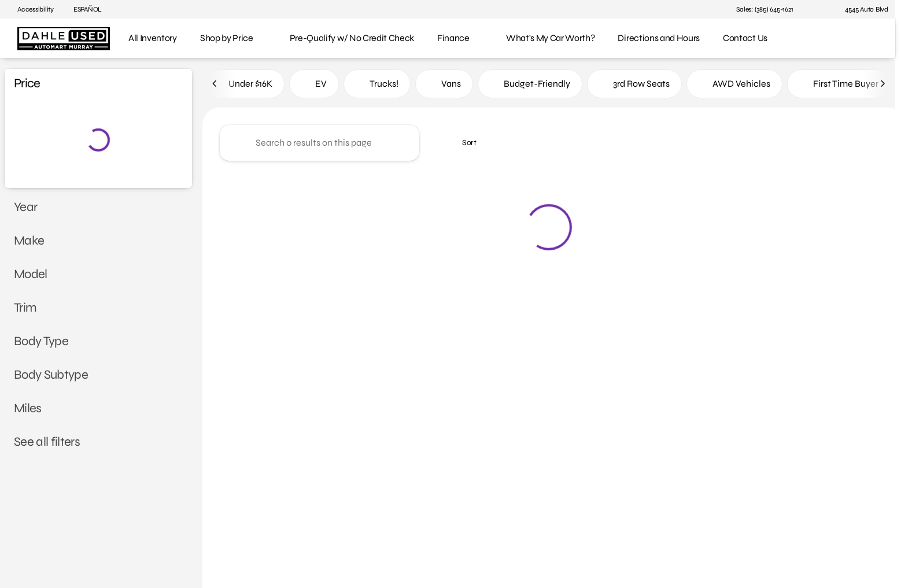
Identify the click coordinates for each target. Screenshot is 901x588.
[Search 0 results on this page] (320, 145)
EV (314, 86)
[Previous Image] (215, 86)
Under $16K (243, 86)
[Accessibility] (30, 9)
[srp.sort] (463, 145)
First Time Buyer (839, 86)
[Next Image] (882, 86)
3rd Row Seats (634, 86)
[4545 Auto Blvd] (861, 9)
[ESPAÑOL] (82, 9)
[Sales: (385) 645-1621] (765, 9)
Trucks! (377, 86)
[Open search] (869, 39)
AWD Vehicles (734, 86)
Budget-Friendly (530, 86)
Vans (444, 86)
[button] (818, 9)
